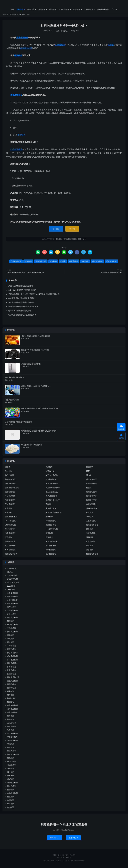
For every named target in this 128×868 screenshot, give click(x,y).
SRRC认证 (11, 591)
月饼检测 (90, 551)
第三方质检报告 (52, 493)
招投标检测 (11, 675)
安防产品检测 (12, 633)
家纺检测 (11, 643)
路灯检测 (11, 780)
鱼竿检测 (11, 805)
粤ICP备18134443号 (64, 859)
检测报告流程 (51, 526)
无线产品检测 (12, 682)
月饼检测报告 (51, 551)
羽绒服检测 (11, 766)
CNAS (88, 476)
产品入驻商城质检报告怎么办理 (21, 287)
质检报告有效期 (11, 518)
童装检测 (11, 749)
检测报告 (31, 9)
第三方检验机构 (52, 543)
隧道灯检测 (11, 787)
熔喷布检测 (11, 728)
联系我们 (55, 839)
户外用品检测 (102, 9)
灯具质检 (90, 547)
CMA (88, 472)
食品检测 (11, 798)
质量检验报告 (16, 97)
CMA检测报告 (10, 526)
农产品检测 (11, 608)
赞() (56, 230)
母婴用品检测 (12, 707)
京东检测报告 (51, 555)
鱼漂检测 (11, 801)
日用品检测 (89, 9)
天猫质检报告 (10, 505)
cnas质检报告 (12, 580)
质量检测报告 (22, 39)
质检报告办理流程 (12, 489)
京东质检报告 (51, 510)
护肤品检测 (11, 671)
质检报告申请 (91, 497)
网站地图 (72, 856)
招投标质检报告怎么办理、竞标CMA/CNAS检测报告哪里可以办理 (34, 295)
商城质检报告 (51, 522)
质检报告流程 (10, 530)
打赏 (72, 230)
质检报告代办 (10, 543)
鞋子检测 (53, 9)
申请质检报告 (91, 534)
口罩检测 (11, 622)
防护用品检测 (12, 784)
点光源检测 (11, 724)
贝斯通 (111, 46)
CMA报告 (90, 539)
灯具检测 (77, 9)
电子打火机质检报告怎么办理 (20, 312)
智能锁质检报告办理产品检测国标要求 (23, 308)
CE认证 (10, 573)
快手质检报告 (12, 654)
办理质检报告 (10, 485)
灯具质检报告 (10, 547)
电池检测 (11, 745)
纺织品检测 (11, 763)
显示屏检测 (11, 689)
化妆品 (89, 489)
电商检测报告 (91, 505)
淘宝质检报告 (10, 534)
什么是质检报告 (52, 530)
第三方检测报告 (52, 485)
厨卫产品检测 (12, 619)
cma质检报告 (12, 577)
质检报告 (64, 4)
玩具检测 (8, 539)
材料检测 (11, 696)
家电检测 (90, 514)
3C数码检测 (12, 570)
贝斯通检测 (60, 46)
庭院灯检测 (11, 650)
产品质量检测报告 (53, 489)
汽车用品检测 (12, 710)
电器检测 (49, 518)
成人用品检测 (12, 657)
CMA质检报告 (92, 510)
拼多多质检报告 (13, 678)
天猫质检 (49, 505)
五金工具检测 (12, 594)
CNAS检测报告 (51, 497)
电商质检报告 (10, 501)
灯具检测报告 (10, 551)
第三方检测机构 (52, 476)
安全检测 (8, 510)
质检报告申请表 (11, 555)
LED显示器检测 (13, 584)
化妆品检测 (90, 543)
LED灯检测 (11, 587)
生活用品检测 (12, 735)
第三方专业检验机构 (53, 514)
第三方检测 (9, 476)
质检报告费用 (91, 493)
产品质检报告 (91, 485)
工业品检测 (11, 647)
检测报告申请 (91, 501)
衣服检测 (11, 770)
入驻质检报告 (91, 522)
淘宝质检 (49, 539)
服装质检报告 (51, 547)
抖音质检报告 (12, 664)
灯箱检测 (11, 721)
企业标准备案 (12, 601)
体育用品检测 (12, 605)
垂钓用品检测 (12, 626)
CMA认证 (90, 518)
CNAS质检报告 (11, 522)
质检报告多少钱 (92, 526)
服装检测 (42, 9)
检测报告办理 (26, 50)
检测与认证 (11, 700)
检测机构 (53, 263)
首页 (12, 9)
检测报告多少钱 (92, 555)
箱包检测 (11, 759)
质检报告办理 (91, 481)
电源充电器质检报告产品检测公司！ (22, 316)
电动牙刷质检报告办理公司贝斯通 (21, 299)
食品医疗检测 (12, 794)
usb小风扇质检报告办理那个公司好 (22, 291)
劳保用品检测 (12, 612)
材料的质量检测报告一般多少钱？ (64, 27)
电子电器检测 (64, 9)
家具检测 (11, 636)
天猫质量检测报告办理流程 (111, 274)
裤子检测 (11, 773)
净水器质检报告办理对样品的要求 (21, 304)
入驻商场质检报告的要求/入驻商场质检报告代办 (25, 274)
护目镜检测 (11, 668)
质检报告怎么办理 (53, 501)
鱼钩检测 (11, 808)
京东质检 (8, 514)
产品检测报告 (16, 151)
